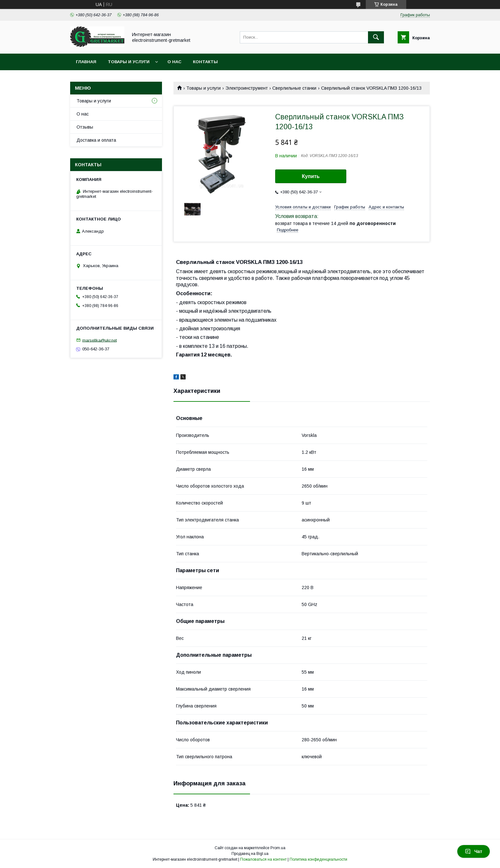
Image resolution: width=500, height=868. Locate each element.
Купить (311, 176)
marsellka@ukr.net (99, 340)
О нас (174, 62)
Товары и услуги (129, 62)
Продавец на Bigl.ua (250, 854)
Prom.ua (278, 848)
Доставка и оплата (96, 140)
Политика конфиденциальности (318, 859)
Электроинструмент (247, 88)
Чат (474, 851)
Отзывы (85, 127)
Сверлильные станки (294, 88)
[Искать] (376, 37)
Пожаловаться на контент (263, 859)
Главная (86, 62)
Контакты (205, 62)
